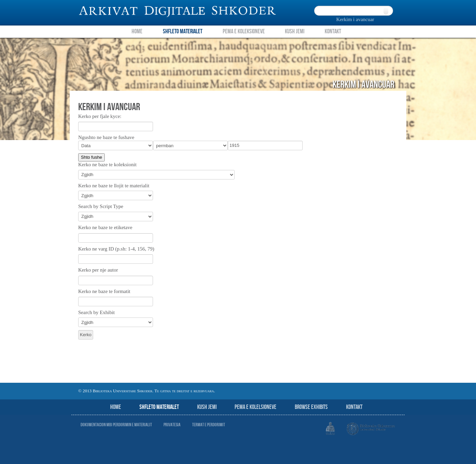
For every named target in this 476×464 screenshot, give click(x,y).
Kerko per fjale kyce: (100, 116)
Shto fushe (91, 157)
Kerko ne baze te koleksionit (107, 165)
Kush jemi (207, 407)
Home (137, 31)
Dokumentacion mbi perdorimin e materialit (116, 425)
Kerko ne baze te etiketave (105, 227)
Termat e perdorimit (209, 425)
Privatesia (172, 425)
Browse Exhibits (311, 407)
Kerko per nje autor (98, 270)
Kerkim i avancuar (355, 19)
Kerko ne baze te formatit (104, 291)
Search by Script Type (101, 206)
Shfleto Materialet (183, 31)
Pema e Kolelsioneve (256, 407)
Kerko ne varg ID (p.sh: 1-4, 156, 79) (116, 249)
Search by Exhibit (96, 312)
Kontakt (333, 31)
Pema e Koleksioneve (244, 31)
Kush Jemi (295, 31)
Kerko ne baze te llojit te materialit (114, 186)
